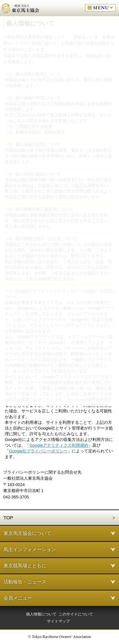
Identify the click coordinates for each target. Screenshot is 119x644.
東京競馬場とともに (25, 565)
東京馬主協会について (27, 533)
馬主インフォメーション (30, 549)
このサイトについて (76, 614)
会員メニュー (18, 598)
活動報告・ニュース (25, 582)
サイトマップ (58, 621)
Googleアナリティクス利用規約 (59, 445)
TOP (8, 518)
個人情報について (41, 614)
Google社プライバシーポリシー (38, 451)
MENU (100, 8)
